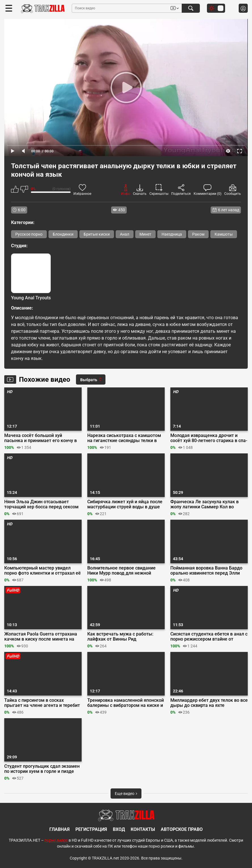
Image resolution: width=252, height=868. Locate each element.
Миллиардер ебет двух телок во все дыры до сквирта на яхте (209, 703)
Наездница (172, 234)
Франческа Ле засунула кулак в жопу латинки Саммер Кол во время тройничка (205, 504)
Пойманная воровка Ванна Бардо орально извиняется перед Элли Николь (206, 571)
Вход (119, 829)
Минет (145, 234)
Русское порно (29, 234)
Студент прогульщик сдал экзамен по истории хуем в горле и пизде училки (42, 769)
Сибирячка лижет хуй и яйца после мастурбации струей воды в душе (125, 504)
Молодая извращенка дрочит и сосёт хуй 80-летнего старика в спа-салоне (209, 438)
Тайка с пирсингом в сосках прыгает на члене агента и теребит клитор (42, 703)
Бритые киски (97, 234)
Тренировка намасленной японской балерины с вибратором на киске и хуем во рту (126, 703)
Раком (198, 234)
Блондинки (63, 234)
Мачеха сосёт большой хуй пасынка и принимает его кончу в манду (41, 438)
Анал (125, 234)
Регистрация (91, 829)
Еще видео (126, 794)
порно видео (56, 840)
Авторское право (182, 829)
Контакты (143, 829)
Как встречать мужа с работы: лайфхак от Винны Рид (120, 637)
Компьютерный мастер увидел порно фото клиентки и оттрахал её (43, 571)
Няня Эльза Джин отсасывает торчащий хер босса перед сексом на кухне (41, 504)
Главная (60, 829)
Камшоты (224, 234)
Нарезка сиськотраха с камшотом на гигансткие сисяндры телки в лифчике (124, 438)
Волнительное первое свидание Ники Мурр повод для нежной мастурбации (121, 571)
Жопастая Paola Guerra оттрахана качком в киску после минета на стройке (41, 637)
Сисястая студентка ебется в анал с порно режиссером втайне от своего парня (209, 637)
